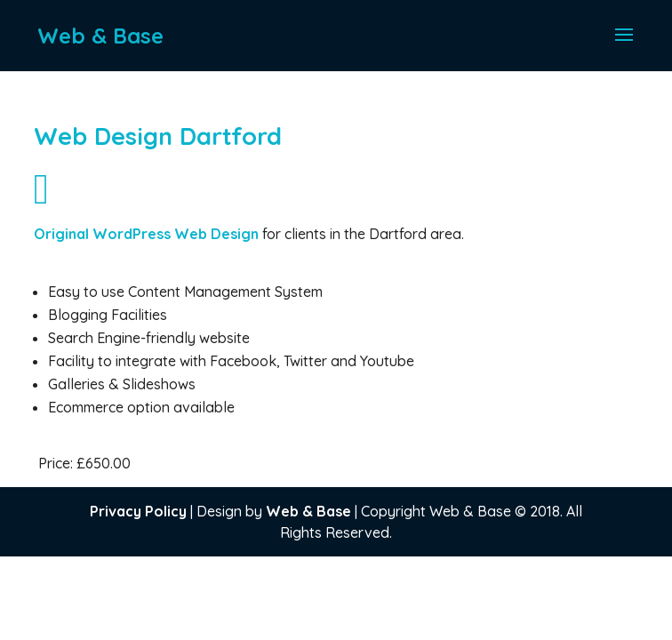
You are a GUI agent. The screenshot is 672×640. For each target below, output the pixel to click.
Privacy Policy (138, 511)
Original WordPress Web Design (148, 234)
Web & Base (308, 511)
